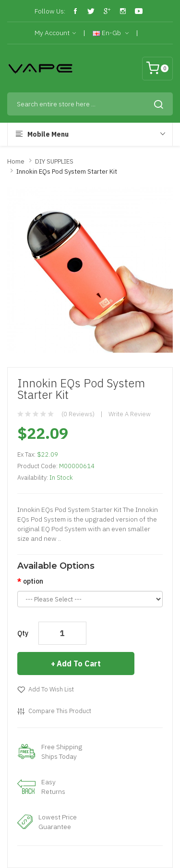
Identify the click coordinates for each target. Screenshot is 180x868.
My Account (55, 33)
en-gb (111, 33)
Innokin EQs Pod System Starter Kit (67, 172)
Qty (23, 633)
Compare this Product (60, 711)
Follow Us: (50, 11)
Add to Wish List (51, 689)
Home (16, 161)
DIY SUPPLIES (54, 161)
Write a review (130, 414)
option (33, 581)
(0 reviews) (78, 414)
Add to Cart (79, 664)
